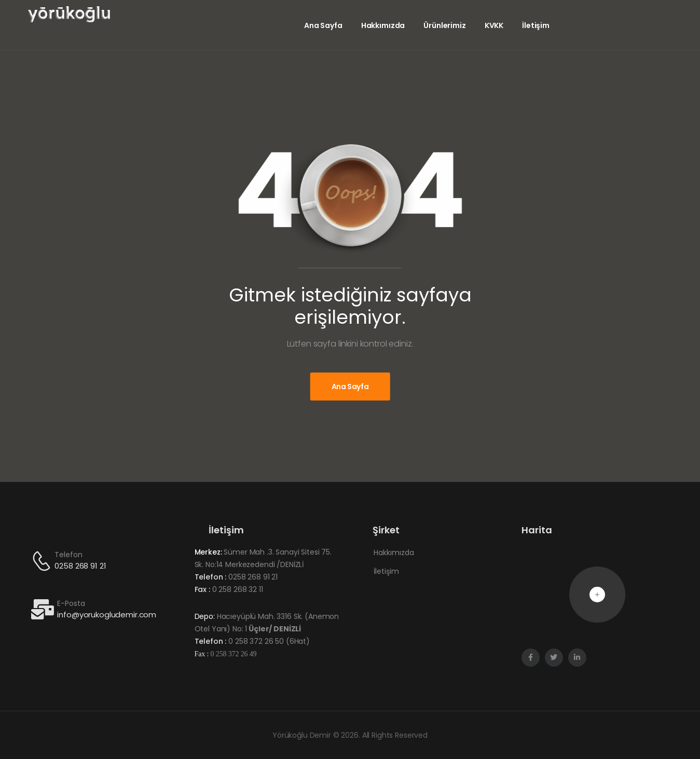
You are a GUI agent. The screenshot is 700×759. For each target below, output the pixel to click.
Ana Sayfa (323, 25)
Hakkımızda (383, 25)
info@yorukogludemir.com (107, 615)
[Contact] (43, 561)
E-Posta (71, 603)
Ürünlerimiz (444, 25)
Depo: (205, 616)
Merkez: (208, 552)
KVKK (494, 25)
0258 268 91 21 (80, 566)
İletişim (536, 25)
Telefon (68, 555)
